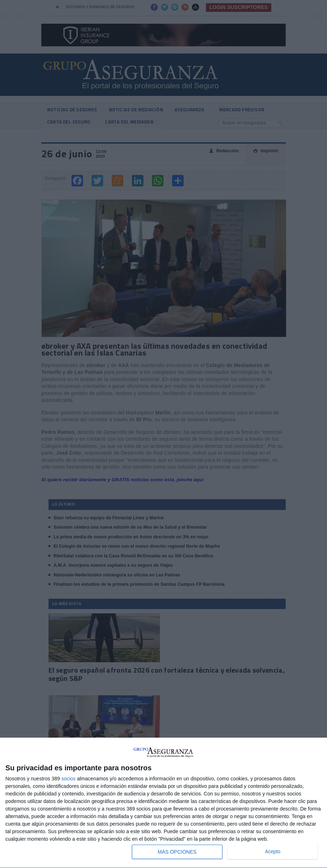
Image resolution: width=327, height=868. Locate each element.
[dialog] (163, 803)
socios (69, 779)
